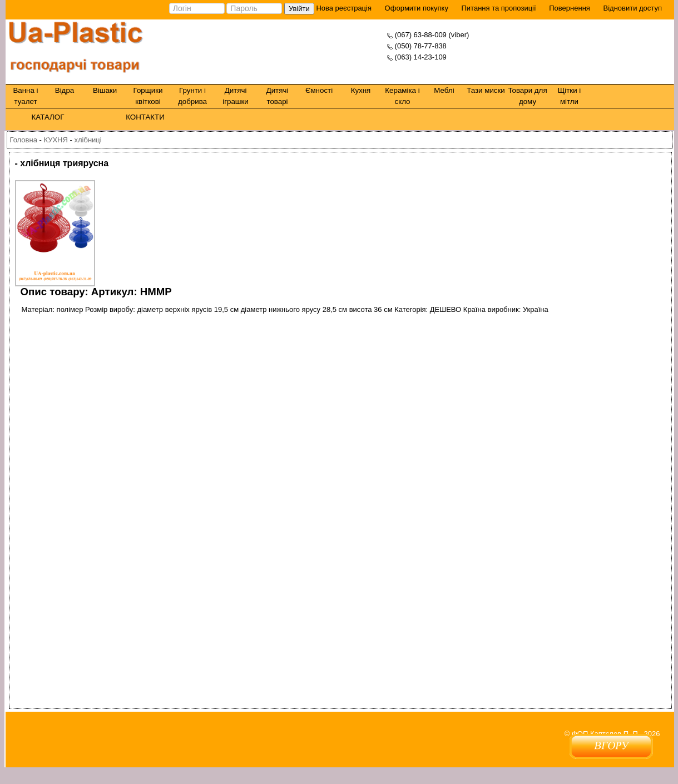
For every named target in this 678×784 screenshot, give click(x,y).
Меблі (444, 90)
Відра (64, 90)
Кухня (360, 90)
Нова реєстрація (342, 8)
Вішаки (104, 90)
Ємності (318, 90)
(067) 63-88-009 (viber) (432, 35)
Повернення (570, 8)
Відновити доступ (632, 8)
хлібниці (88, 140)
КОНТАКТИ (145, 117)
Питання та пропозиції (498, 8)
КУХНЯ (55, 140)
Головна (24, 140)
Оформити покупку (416, 8)
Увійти (299, 9)
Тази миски (486, 90)
